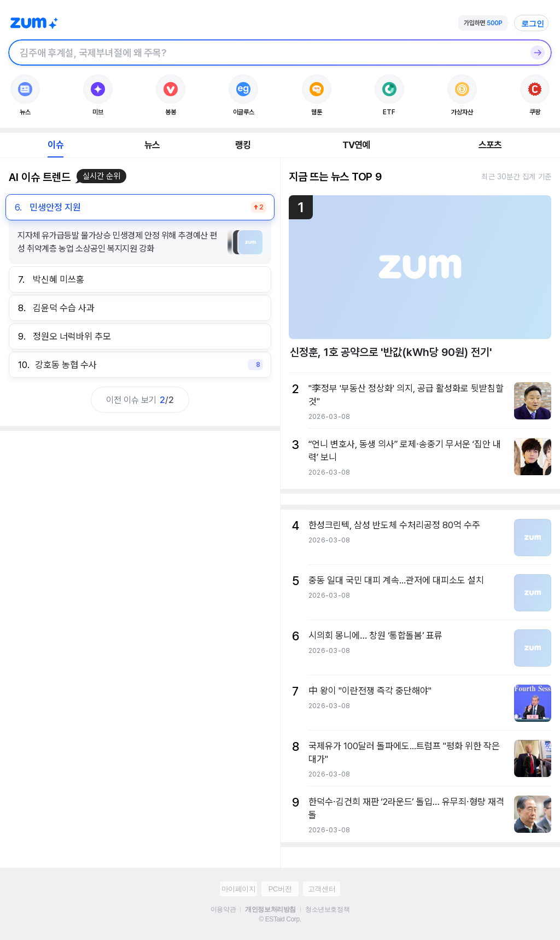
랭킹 (243, 145)
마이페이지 (239, 889)
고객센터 (322, 889)
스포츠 (490, 145)
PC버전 (280, 889)
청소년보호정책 (327, 909)
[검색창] (266, 52)
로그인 (533, 24)
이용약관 (223, 909)
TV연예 (356, 145)
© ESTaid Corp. (280, 919)
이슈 (55, 145)
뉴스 (152, 145)
